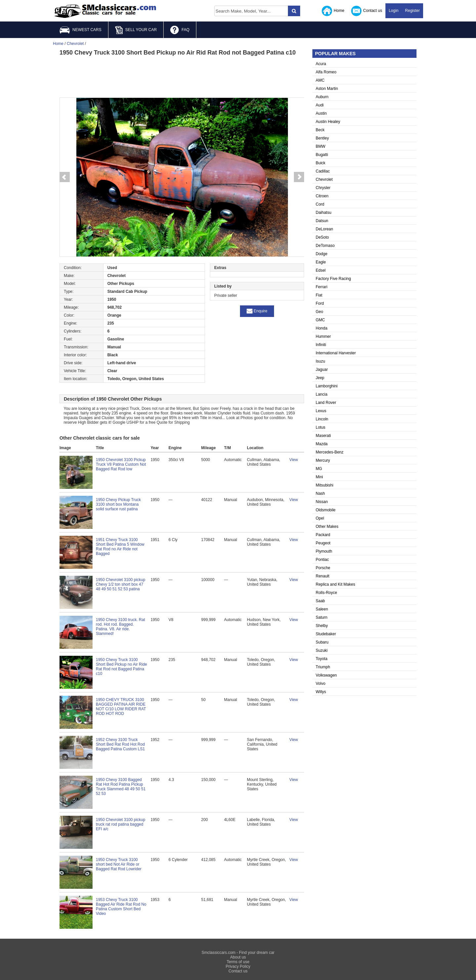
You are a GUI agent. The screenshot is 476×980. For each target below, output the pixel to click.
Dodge (321, 254)
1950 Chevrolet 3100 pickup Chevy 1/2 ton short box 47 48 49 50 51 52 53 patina (120, 584)
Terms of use (238, 962)
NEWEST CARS (80, 30)
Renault (322, 576)
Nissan (322, 502)
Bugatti (322, 155)
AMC (320, 80)
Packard (323, 535)
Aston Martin (327, 89)
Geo (319, 312)
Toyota (321, 659)
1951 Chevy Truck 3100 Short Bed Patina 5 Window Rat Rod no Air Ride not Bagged (120, 547)
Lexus (321, 411)
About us (238, 957)
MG (319, 469)
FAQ (180, 30)
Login (394, 11)
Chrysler (323, 188)
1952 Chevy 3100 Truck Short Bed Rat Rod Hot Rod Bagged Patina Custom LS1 (120, 744)
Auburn (322, 97)
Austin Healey (328, 122)
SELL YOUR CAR (136, 30)
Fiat (319, 295)
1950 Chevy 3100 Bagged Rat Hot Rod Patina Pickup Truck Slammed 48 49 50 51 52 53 (121, 787)
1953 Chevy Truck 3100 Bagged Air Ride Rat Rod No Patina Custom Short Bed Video (121, 907)
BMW (320, 146)
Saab (320, 601)
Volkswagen (326, 675)
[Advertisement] (182, 76)
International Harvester (336, 353)
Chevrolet (324, 179)
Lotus (320, 427)
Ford (320, 303)
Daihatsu (323, 213)
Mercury (323, 460)
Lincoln (322, 419)
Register (412, 11)
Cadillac (323, 171)
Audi (320, 105)
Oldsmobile (326, 510)
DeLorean (324, 229)
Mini (319, 477)
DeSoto (322, 237)
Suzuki (322, 650)
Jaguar (322, 370)
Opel (320, 518)
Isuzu (320, 361)
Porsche (323, 568)
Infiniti (321, 345)
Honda (321, 328)
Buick (320, 163)
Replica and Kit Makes (335, 584)
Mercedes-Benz (330, 452)
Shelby (322, 626)
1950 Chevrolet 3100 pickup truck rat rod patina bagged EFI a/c (120, 824)
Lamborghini (327, 386)
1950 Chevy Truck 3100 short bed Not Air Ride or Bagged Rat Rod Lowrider (119, 864)
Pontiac (322, 560)
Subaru (322, 642)
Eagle (321, 262)
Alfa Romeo (326, 72)
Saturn (321, 617)
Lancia (321, 394)
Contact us (367, 11)
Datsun (322, 221)
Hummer (323, 336)
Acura (321, 64)
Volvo (320, 684)
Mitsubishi (324, 485)
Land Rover (326, 403)
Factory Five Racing (333, 279)
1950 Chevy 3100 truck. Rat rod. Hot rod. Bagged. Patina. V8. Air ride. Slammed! (120, 627)
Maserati (323, 436)
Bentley (322, 138)
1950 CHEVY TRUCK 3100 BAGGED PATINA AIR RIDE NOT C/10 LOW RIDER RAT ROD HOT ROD (121, 707)
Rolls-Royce (326, 593)
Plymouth (324, 551)
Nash (320, 493)
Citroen (322, 196)
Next (299, 177)
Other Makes (327, 527)
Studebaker (326, 634)
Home (333, 11)
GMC (320, 320)
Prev (64, 177)
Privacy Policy (238, 966)
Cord (320, 204)
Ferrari (321, 287)
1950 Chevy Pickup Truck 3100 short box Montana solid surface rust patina (118, 504)
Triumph (323, 667)
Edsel (321, 270)
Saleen (322, 609)
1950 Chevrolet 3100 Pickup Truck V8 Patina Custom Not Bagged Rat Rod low (121, 464)
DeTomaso (325, 246)
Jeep (320, 378)
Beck (320, 130)
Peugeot (323, 543)
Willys (321, 692)
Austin (321, 113)
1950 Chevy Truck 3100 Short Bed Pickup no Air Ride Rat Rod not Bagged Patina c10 (121, 667)
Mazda (322, 444)
